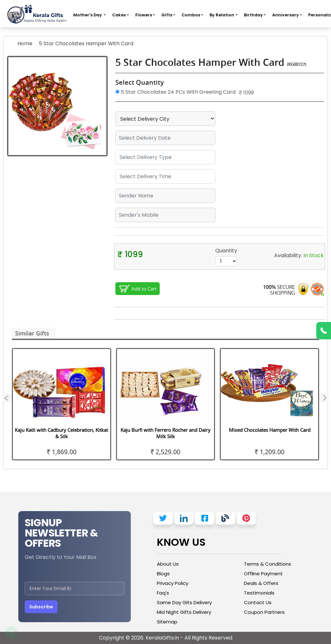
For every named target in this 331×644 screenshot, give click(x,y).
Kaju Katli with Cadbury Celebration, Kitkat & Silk (61, 433)
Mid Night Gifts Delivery (184, 612)
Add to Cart (144, 289)
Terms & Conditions (268, 564)
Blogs (163, 574)
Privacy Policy (173, 583)
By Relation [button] (222, 15)
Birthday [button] (253, 15)
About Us (168, 564)
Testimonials (259, 593)
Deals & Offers (261, 583)
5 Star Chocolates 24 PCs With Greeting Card (175, 92)
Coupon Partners (264, 612)
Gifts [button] (167, 15)
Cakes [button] (119, 15)
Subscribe (41, 607)
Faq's (163, 593)
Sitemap (167, 622)
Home (25, 44)
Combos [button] (191, 15)
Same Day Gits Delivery (184, 602)
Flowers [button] (144, 15)
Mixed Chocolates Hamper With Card (270, 430)
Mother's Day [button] (88, 15)
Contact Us (258, 602)
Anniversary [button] (286, 15)
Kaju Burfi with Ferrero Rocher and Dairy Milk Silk (165, 433)
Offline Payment (263, 574)
